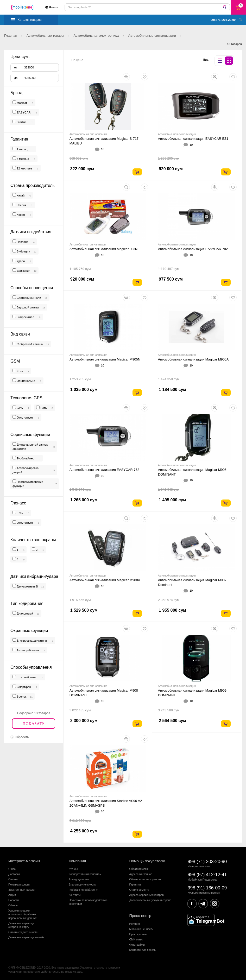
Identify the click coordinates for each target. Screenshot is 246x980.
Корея (20, 215)
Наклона (22, 242)
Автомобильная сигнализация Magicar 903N (104, 249)
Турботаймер (25, 458)
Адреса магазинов (141, 874)
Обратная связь (139, 869)
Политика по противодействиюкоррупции (88, 902)
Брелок (21, 697)
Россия (21, 205)
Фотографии (137, 945)
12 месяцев (24, 168)
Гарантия (135, 885)
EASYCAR (24, 112)
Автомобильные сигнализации (152, 36)
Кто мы (73, 869)
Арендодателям (79, 879)
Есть (19, 371)
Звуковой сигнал (27, 307)
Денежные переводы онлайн (26, 937)
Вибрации (23, 251)
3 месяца (23, 159)
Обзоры (13, 905)
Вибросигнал (25, 317)
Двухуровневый (27, 586)
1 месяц (22, 149)
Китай (20, 195)
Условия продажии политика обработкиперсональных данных (23, 914)
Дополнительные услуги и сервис (150, 900)
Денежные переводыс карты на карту (21, 925)
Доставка (14, 874)
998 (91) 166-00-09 (207, 888)
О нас (12, 869)
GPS (19, 408)
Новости (14, 900)
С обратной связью (29, 344)
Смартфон (23, 687)
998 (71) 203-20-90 (207, 862)
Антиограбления (27, 650)
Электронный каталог (22, 890)
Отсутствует (24, 418)
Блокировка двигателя (31, 641)
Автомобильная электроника (96, 36)
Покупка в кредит (19, 885)
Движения (23, 271)
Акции (12, 895)
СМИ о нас (136, 940)
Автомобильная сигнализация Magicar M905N (105, 359)
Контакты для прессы (143, 950)
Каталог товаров (30, 20)
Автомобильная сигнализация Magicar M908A (105, 580)
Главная (11, 36)
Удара (20, 261)
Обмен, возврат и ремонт (145, 879)
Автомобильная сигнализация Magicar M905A (193, 359)
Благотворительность (82, 885)
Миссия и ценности (141, 929)
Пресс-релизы (138, 934)
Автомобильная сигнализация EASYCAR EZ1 (193, 139)
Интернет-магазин (24, 861)
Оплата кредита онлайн (23, 932)
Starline (22, 122)
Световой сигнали (29, 298)
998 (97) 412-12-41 (207, 875)
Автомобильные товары (46, 36)
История (135, 924)
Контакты (75, 895)
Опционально (26, 381)
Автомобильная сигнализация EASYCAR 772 (104, 470)
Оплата (13, 879)
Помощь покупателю (147, 861)
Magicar (22, 103)
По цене (77, 60)
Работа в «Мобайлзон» (83, 890)
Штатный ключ (26, 677)
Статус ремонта (139, 890)
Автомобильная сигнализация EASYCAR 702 (193, 249)
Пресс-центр (140, 916)
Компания (77, 861)
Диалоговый (24, 614)
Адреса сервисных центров (147, 895)
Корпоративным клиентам (85, 874)
